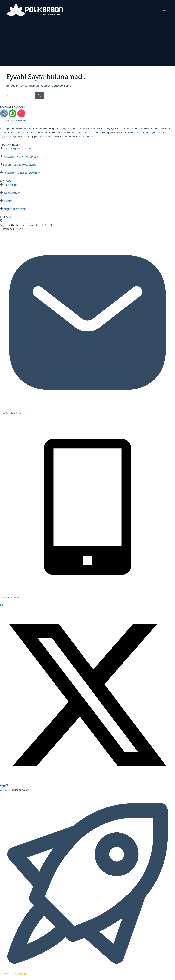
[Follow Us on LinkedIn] (1, 786)
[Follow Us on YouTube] (7, 786)
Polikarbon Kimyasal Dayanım (21, 173)
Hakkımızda (10, 185)
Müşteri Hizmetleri (14, 209)
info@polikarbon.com (14, 413)
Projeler (8, 201)
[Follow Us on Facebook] (1, 605)
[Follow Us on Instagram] (4, 786)
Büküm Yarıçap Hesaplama (19, 165)
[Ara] (39, 95)
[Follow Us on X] (87, 782)
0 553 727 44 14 (10, 597)
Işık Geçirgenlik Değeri (17, 148)
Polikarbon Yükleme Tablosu (20, 157)
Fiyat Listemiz (11, 193)
